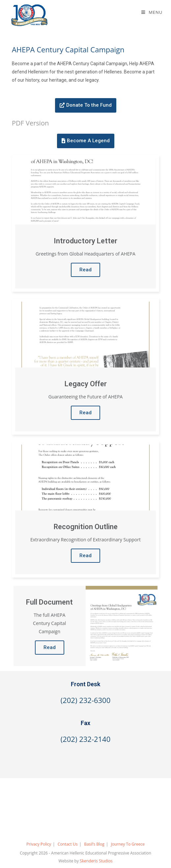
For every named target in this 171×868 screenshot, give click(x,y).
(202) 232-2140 (86, 739)
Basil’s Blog (94, 844)
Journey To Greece (128, 844)
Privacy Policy (39, 844)
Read (85, 270)
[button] (86, 105)
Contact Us (68, 844)
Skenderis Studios (96, 861)
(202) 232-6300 (86, 700)
